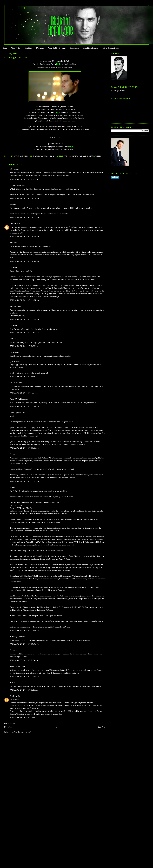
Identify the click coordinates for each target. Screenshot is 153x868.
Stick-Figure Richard (90, 48)
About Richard (16, 48)
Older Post (101, 727)
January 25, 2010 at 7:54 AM (24, 660)
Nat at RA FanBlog (17, 399)
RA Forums (40, 48)
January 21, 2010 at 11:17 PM (25, 406)
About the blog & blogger (57, 48)
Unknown (14, 224)
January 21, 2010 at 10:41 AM (25, 236)
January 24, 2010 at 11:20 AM (25, 481)
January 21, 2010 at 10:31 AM (25, 198)
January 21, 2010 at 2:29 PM (24, 346)
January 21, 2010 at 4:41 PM (24, 377)
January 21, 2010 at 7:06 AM (24, 179)
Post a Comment (10, 723)
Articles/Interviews (73, 156)
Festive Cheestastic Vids (111, 48)
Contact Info (75, 48)
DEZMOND (15, 383)
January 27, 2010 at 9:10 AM (24, 690)
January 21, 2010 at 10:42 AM (25, 261)
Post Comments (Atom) (22, 732)
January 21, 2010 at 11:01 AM (25, 300)
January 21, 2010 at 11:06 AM (25, 333)
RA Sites (28, 48)
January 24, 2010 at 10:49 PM (25, 644)
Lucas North (89, 156)
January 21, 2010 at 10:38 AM (25, 217)
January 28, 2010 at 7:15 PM (24, 718)
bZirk (12, 169)
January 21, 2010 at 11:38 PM (25, 448)
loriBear (13, 352)
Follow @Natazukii (118, 91)
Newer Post (8, 727)
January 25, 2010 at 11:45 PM (25, 677)
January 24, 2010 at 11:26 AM (25, 631)
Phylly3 (13, 696)
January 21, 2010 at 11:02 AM (25, 319)
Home (5, 48)
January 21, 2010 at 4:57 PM (24, 393)
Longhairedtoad (16, 185)
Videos (98, 156)
